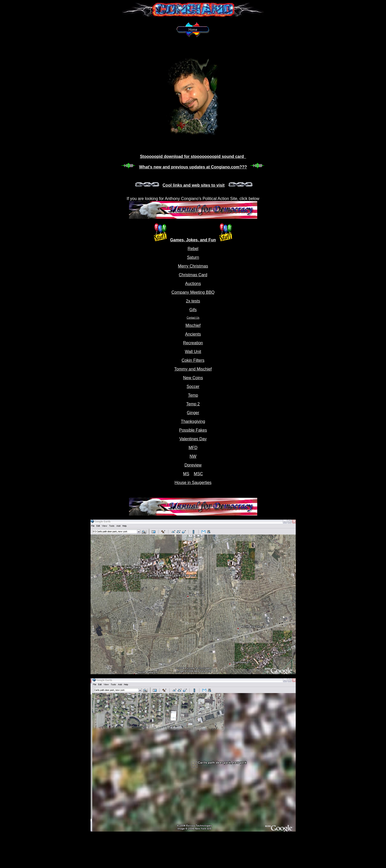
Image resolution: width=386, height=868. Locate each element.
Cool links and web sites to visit (194, 185)
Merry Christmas (193, 266)
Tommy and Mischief (193, 369)
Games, (178, 240)
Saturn (193, 257)
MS (186, 474)
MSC (199, 474)
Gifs (193, 310)
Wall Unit (193, 352)
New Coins (193, 378)
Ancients (193, 334)
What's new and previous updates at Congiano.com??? (193, 167)
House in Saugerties (193, 483)
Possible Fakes (193, 430)
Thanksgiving (193, 421)
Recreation (193, 343)
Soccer (193, 387)
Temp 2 (193, 404)
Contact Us (193, 318)
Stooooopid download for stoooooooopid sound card (193, 156)
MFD (193, 448)
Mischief (193, 325)
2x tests (193, 301)
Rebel (193, 249)
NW (193, 456)
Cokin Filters (193, 360)
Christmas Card (193, 275)
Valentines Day (193, 439)
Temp (193, 395)
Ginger (193, 413)
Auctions (193, 284)
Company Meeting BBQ (193, 292)
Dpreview (193, 465)
